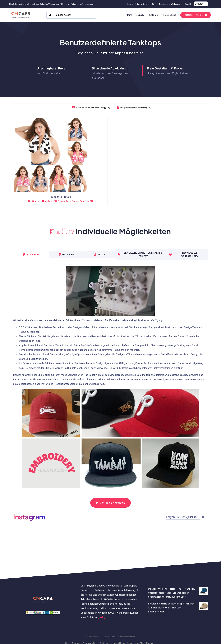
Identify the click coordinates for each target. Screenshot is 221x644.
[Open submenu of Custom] (145, 15)
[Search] (50, 15)
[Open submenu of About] (157, 4)
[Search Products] (71, 15)
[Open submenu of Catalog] (160, 15)
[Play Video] (110, 291)
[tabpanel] (110, 378)
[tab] (31, 255)
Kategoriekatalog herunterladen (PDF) (132, 108)
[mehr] (101, 617)
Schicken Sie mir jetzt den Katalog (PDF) (89, 108)
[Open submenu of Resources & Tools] (182, 4)
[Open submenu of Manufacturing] (178, 15)
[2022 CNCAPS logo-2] (21, 11)
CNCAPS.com (109, 637)
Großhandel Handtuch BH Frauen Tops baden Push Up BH (60, 201)
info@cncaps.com (86, 4)
